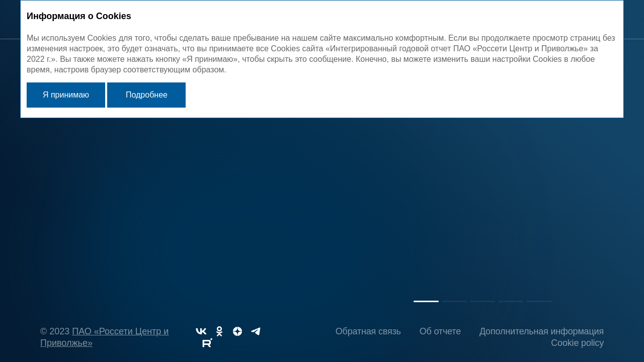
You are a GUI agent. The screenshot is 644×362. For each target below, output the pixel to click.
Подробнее (147, 95)
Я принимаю (66, 95)
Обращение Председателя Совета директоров (430, 190)
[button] (426, 301)
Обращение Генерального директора (209, 190)
